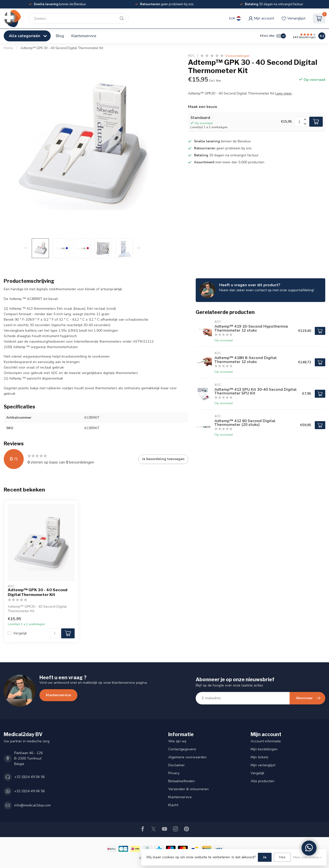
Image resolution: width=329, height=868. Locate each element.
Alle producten (262, 781)
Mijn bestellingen (264, 749)
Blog (60, 36)
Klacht (173, 805)
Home (8, 48)
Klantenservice (84, 36)
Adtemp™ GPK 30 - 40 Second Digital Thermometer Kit (62, 48)
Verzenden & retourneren (188, 789)
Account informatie (266, 741)
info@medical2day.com (32, 805)
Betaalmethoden (181, 781)
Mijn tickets (259, 757)
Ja (265, 857)
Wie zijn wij (177, 741)
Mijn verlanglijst (263, 765)
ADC (191, 56)
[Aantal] (55, 633)
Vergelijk (20, 633)
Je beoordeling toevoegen (163, 459)
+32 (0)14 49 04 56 (29, 777)
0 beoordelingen (238, 56)
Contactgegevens (182, 749)
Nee (282, 857)
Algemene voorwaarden (187, 757)
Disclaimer (176, 765)
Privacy (174, 773)
